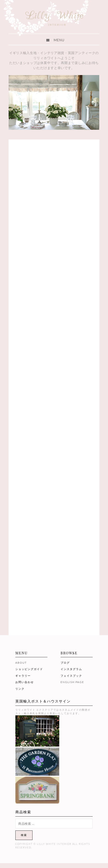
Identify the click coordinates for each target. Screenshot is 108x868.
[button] (54, 39)
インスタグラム (71, 669)
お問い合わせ (25, 682)
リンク (20, 689)
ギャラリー (23, 676)
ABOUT (21, 663)
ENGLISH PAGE (72, 682)
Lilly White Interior (54, 17)
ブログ (65, 663)
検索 (24, 835)
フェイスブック (71, 676)
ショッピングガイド (29, 669)
